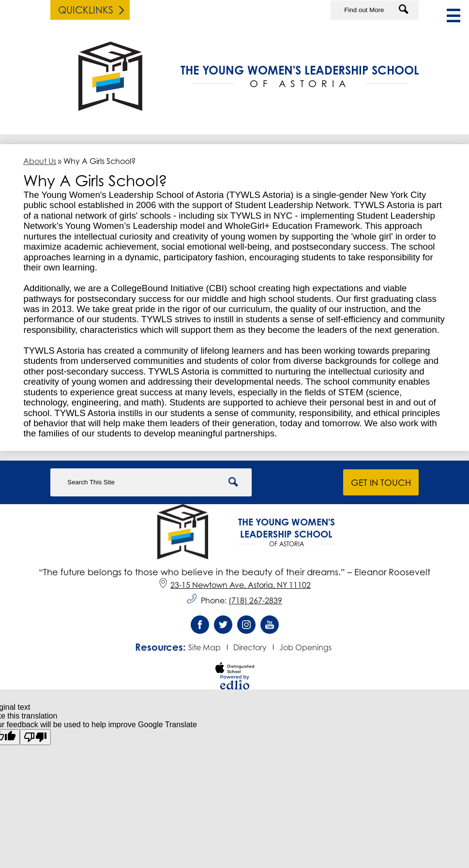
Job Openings (305, 647)
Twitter (223, 627)
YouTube (270, 627)
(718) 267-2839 (255, 600)
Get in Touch (381, 482)
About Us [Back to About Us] (40, 161)
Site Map (204, 647)
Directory (250, 647)
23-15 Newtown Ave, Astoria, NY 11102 (234, 585)
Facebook (200, 627)
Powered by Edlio (235, 682)
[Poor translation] (35, 737)
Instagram (246, 627)
